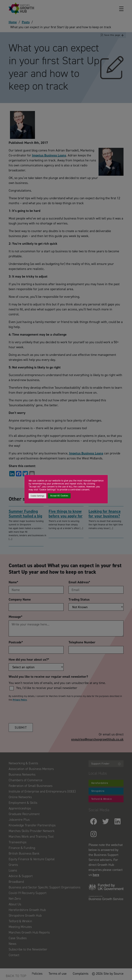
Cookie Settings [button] (37, 496)
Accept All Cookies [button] (59, 496)
